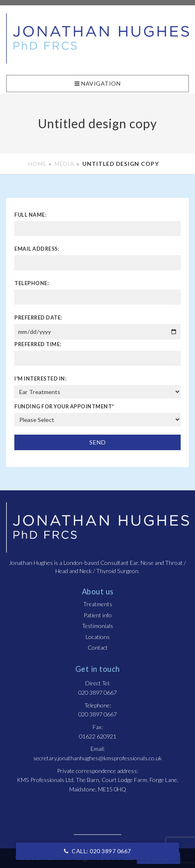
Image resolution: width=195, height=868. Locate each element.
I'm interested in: (40, 379)
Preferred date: (38, 318)
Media (64, 164)
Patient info (98, 615)
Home (37, 164)
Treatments (98, 604)
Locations (98, 637)
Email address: (37, 249)
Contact (98, 647)
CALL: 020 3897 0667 (97, 851)
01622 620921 (98, 736)
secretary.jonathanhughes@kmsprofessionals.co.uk (97, 758)
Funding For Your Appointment (64, 407)
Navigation (97, 83)
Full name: (30, 215)
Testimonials (97, 626)
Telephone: (32, 283)
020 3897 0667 (97, 692)
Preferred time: (38, 344)
